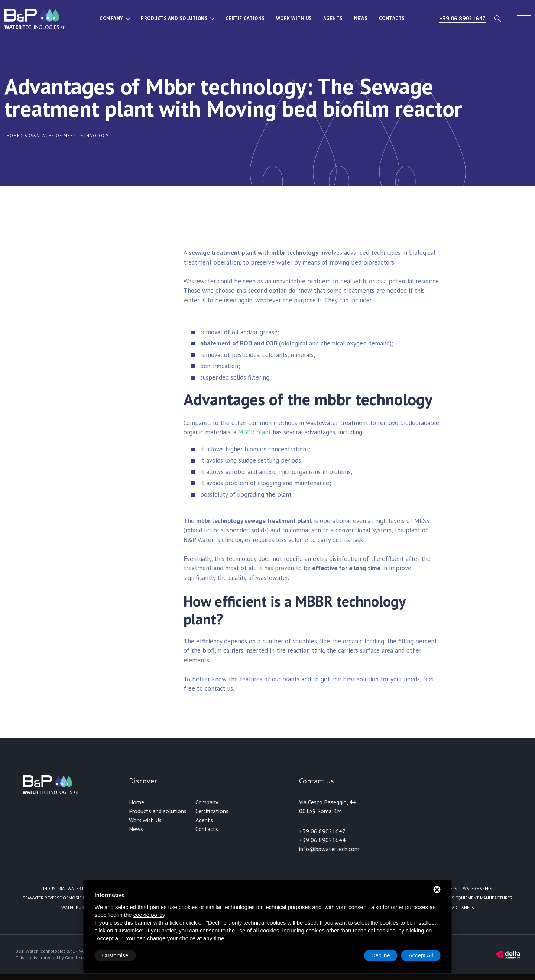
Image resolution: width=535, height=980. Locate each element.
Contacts (392, 18)
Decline (381, 955)
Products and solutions (174, 18)
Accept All (421, 955)
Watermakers (478, 888)
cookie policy (149, 915)
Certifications (245, 18)
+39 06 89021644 (322, 840)
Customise (115, 955)
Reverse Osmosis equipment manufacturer (465, 898)
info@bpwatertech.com (329, 849)
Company (111, 18)
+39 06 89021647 (462, 18)
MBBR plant (254, 432)
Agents (333, 18)
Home (137, 802)
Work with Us (294, 18)
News (361, 18)
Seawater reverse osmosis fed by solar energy (75, 898)
